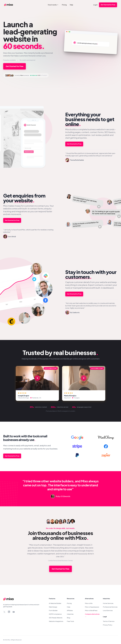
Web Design (53, 607)
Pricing (69, 603)
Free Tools (70, 621)
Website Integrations (56, 621)
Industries (70, 614)
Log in (95, 5)
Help (69, 607)
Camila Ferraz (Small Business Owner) (60, 561)
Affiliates (70, 610)
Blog (68, 618)
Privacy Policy (108, 625)
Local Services (108, 610)
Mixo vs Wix (89, 603)
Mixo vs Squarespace (92, 607)
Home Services (108, 603)
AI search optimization (80, 135)
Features (52, 599)
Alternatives (89, 599)
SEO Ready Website (56, 618)
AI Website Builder (55, 603)
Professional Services (110, 607)
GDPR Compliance (55, 614)
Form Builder (53, 610)
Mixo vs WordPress (91, 610)
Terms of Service (109, 621)
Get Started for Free (108, 5)
